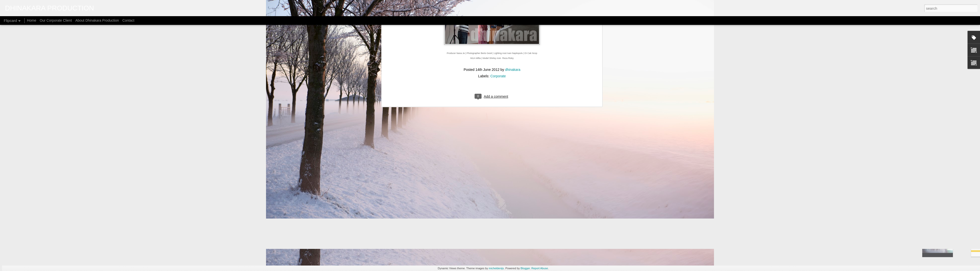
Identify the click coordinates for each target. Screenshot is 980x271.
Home (31, 20)
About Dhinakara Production (97, 20)
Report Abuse (540, 268)
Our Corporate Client (56, 20)
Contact (128, 20)
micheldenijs (496, 268)
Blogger (525, 268)
